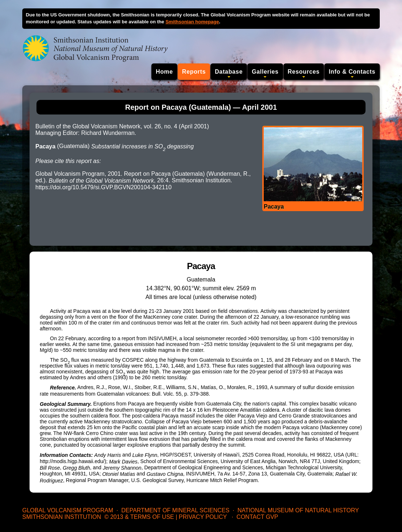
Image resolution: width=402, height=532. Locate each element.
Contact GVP (257, 517)
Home (164, 72)
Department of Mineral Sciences (175, 510)
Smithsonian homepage (192, 22)
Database (229, 72)
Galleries (265, 72)
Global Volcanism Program (68, 510)
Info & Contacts (352, 72)
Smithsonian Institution (62, 517)
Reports (194, 72)
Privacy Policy (203, 517)
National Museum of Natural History (298, 510)
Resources (304, 72)
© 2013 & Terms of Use (139, 517)
